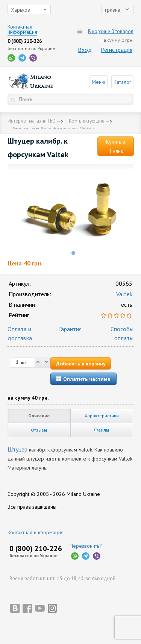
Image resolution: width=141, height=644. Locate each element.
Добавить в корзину (81, 364)
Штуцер (17, 449)
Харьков (20, 10)
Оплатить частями (83, 379)
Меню (99, 82)
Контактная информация (36, 532)
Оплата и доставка (20, 333)
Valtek (124, 294)
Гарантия (70, 329)
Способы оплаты (122, 333)
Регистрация (117, 50)
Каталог (122, 82)
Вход (85, 50)
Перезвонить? (86, 546)
